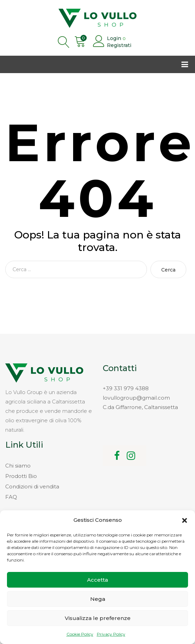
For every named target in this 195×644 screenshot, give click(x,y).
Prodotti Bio (21, 476)
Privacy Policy (111, 634)
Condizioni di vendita (32, 486)
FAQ (11, 497)
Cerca (168, 270)
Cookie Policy (80, 634)
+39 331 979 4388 (126, 388)
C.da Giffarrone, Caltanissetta (140, 407)
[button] (185, 520)
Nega (98, 599)
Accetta (97, 580)
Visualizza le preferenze (98, 618)
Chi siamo (18, 466)
